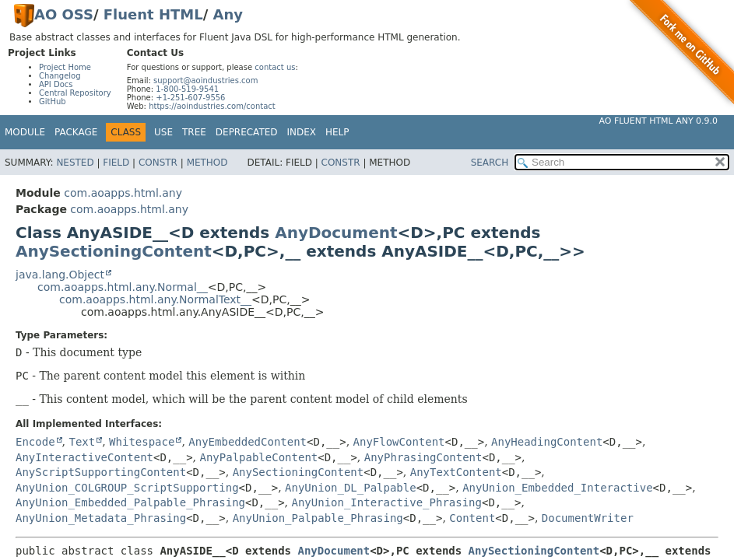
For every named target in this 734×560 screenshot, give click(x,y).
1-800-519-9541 (187, 89)
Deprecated (247, 132)
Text (82, 442)
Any (228, 14)
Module (25, 132)
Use (163, 132)
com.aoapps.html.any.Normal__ (123, 287)
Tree (194, 132)
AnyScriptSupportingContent (101, 472)
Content (472, 518)
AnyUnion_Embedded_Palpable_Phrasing (130, 502)
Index (302, 132)
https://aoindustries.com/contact (212, 106)
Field (116, 163)
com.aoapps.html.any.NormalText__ (155, 299)
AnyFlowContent (399, 442)
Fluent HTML (153, 14)
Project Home (65, 67)
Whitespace (142, 442)
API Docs (56, 84)
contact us (275, 67)
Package (76, 132)
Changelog (60, 76)
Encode (35, 442)
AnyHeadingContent (547, 442)
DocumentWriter (588, 518)
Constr (158, 163)
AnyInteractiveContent (84, 457)
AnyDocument (336, 233)
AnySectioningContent (114, 251)
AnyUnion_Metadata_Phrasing (101, 518)
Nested (75, 163)
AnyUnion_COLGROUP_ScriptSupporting (127, 488)
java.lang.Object (60, 275)
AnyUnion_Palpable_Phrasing (318, 518)
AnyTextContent (456, 472)
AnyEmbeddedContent (248, 442)
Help (337, 132)
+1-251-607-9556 (190, 98)
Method (207, 163)
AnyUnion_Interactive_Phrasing (387, 502)
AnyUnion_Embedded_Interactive (557, 488)
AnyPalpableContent (259, 457)
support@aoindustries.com (205, 80)
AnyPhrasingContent (423, 457)
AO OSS (64, 14)
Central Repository (75, 93)
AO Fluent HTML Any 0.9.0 (658, 121)
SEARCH (490, 163)
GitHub (53, 101)
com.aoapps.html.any (123, 193)
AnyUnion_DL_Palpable (351, 488)
